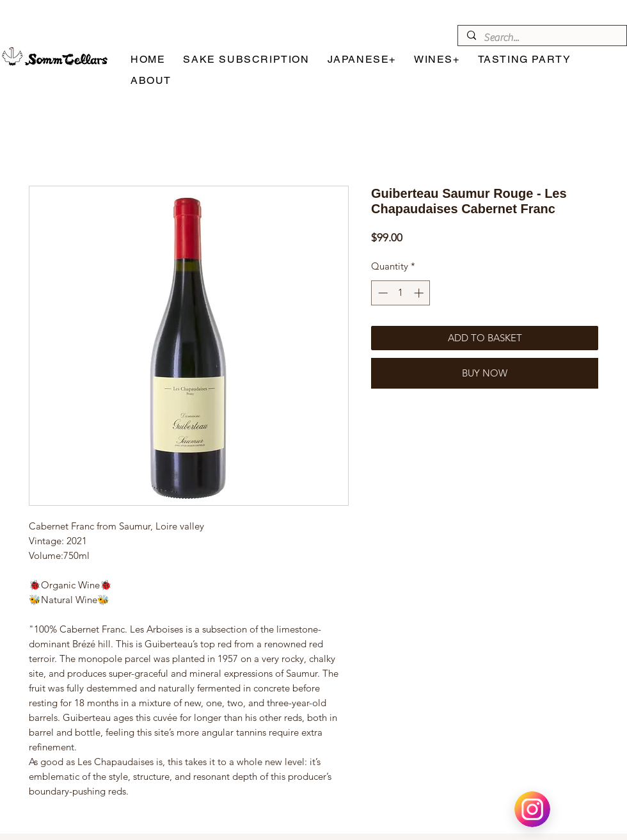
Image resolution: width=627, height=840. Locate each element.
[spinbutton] (401, 293)
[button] (362, 60)
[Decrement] (382, 293)
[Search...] (542, 38)
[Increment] (420, 293)
